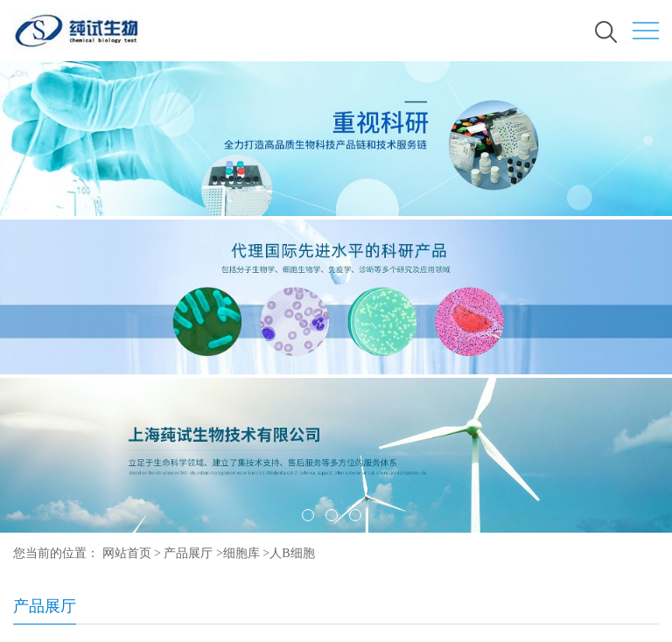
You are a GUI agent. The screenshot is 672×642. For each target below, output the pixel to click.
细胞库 (241, 553)
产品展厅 (188, 553)
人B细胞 (292, 553)
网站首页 (127, 553)
